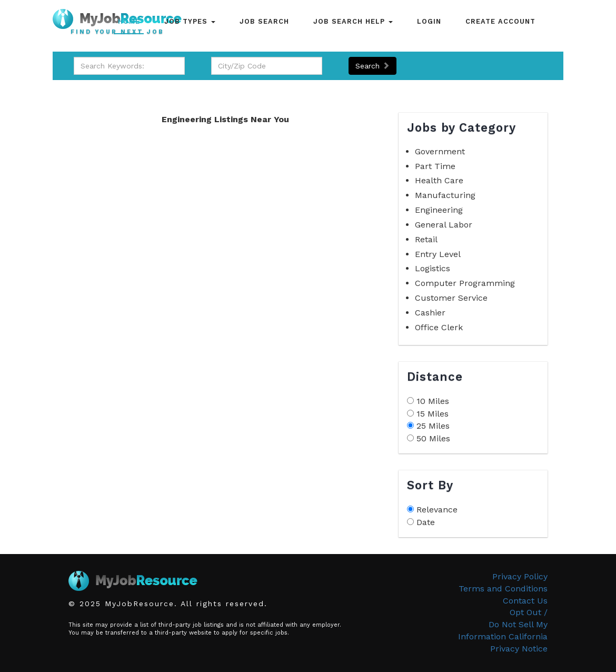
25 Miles (433, 426)
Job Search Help (353, 21)
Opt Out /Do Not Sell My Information (503, 624)
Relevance (437, 510)
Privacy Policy (520, 576)
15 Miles (433, 414)
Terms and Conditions (503, 589)
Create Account (500, 21)
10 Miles (433, 401)
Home (129, 21)
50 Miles (433, 438)
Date (426, 522)
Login (429, 21)
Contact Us (525, 601)
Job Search (264, 21)
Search (372, 66)
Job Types (190, 21)
